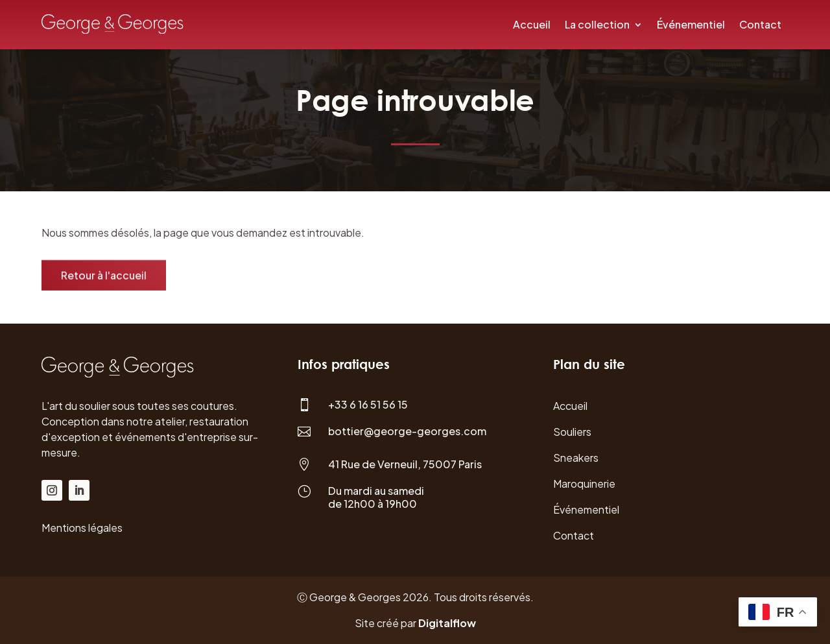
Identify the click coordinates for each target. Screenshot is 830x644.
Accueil (532, 24)
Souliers (572, 432)
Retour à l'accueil (104, 277)
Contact (760, 24)
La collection (597, 24)
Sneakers (576, 458)
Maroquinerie (584, 483)
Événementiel (691, 24)
